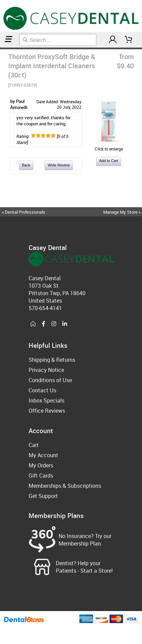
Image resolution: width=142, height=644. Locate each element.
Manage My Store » (122, 212)
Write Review (59, 165)
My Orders (41, 465)
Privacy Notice (46, 370)
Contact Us (42, 390)
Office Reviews (47, 411)
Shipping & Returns (52, 360)
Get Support (43, 496)
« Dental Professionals (23, 212)
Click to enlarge (109, 146)
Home (1, 48)
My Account (43, 455)
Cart (34, 445)
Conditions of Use (50, 380)
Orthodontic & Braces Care (4, 48)
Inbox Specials (46, 400)
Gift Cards (41, 476)
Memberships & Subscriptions (65, 486)
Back (26, 165)
